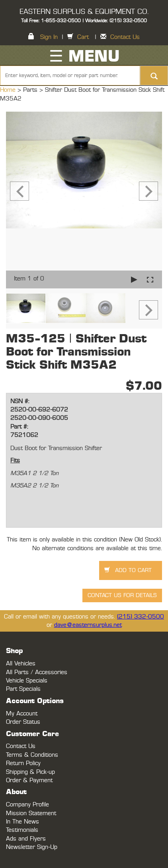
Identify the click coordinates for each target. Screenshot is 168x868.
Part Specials (23, 689)
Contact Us (125, 37)
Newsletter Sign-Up (32, 847)
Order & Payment (29, 780)
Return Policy (23, 763)
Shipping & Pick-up (30, 772)
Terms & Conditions (32, 755)
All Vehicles (21, 664)
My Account (22, 714)
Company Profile (27, 805)
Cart (83, 37)
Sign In (49, 37)
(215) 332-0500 (141, 617)
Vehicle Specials (27, 681)
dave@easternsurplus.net (88, 625)
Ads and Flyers (26, 839)
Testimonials (22, 830)
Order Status (23, 722)
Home (9, 90)
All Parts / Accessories (37, 672)
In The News (22, 822)
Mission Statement (31, 813)
